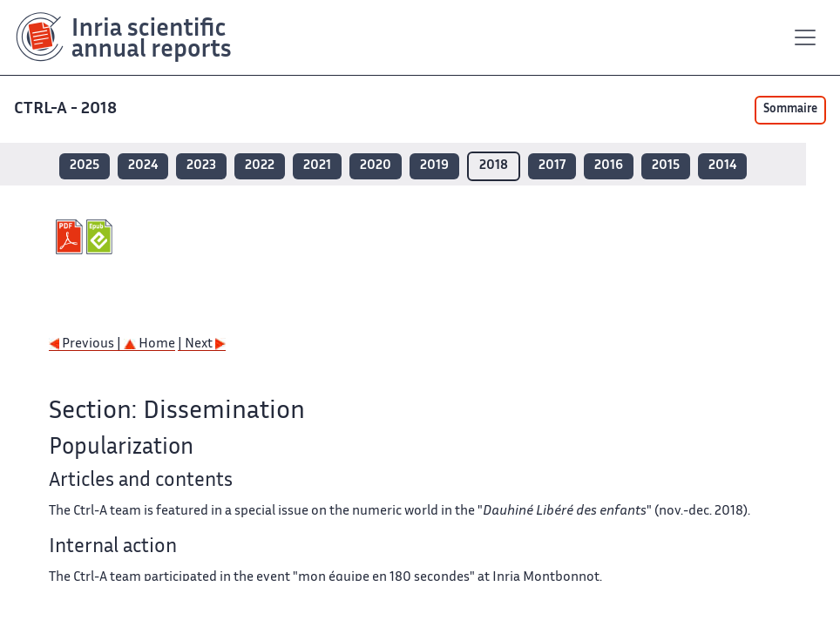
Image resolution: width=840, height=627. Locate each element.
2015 (666, 166)
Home (149, 344)
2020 (376, 166)
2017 (552, 166)
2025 (85, 166)
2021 (317, 166)
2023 (201, 166)
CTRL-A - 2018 (67, 109)
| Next (202, 344)
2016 (609, 166)
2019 (434, 166)
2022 (260, 166)
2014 (722, 166)
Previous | (86, 344)
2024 (143, 166)
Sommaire (790, 110)
